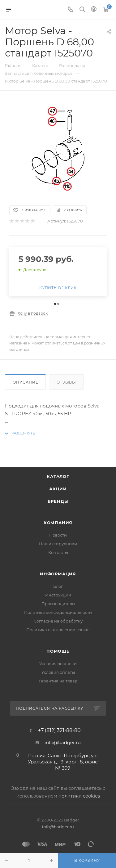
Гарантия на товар (58, 681)
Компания (58, 523)
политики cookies (79, 796)
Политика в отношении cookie (58, 630)
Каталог (58, 476)
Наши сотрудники (58, 544)
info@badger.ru (63, 742)
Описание (25, 382)
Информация (58, 574)
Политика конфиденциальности (58, 612)
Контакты (58, 552)
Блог (58, 586)
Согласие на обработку (58, 621)
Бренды (58, 501)
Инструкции (58, 595)
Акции (58, 489)
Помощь (58, 651)
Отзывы (66, 382)
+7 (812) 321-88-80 (59, 731)
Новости (58, 535)
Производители (58, 604)
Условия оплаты (58, 672)
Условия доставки (58, 663)
